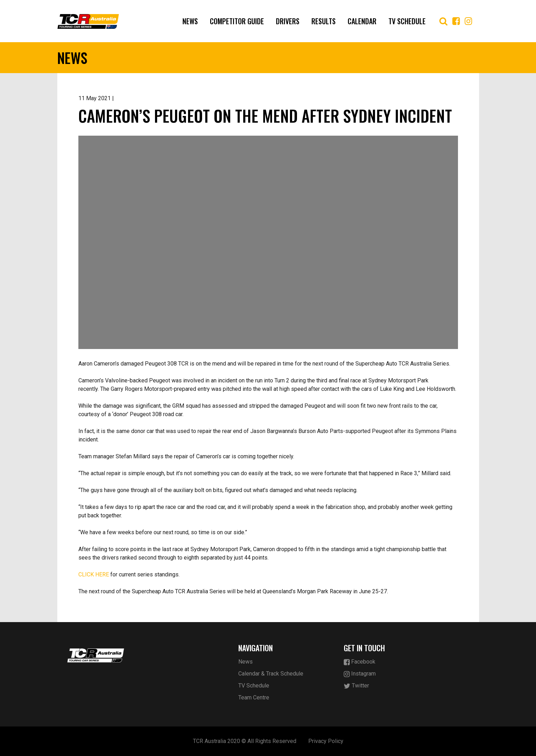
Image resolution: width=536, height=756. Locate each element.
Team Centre (254, 697)
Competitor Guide (237, 21)
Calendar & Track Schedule (271, 674)
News (190, 21)
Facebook (360, 662)
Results (324, 21)
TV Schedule (407, 21)
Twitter (356, 686)
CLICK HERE (94, 574)
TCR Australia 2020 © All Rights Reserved (245, 741)
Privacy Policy (326, 741)
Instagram (360, 674)
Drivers (288, 21)
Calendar (362, 21)
